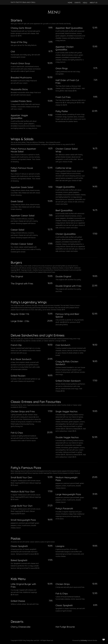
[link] (23, 2)
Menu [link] (85, 3)
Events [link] (78, 3)
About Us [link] (93, 3)
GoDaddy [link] (84, 640)
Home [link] (70, 3)
